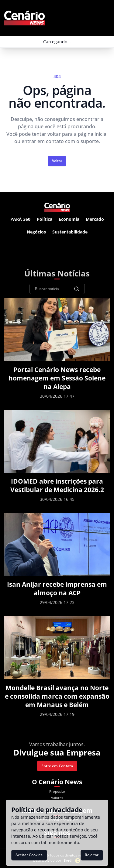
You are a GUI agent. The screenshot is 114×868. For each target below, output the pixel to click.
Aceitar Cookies (29, 855)
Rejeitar (92, 855)
